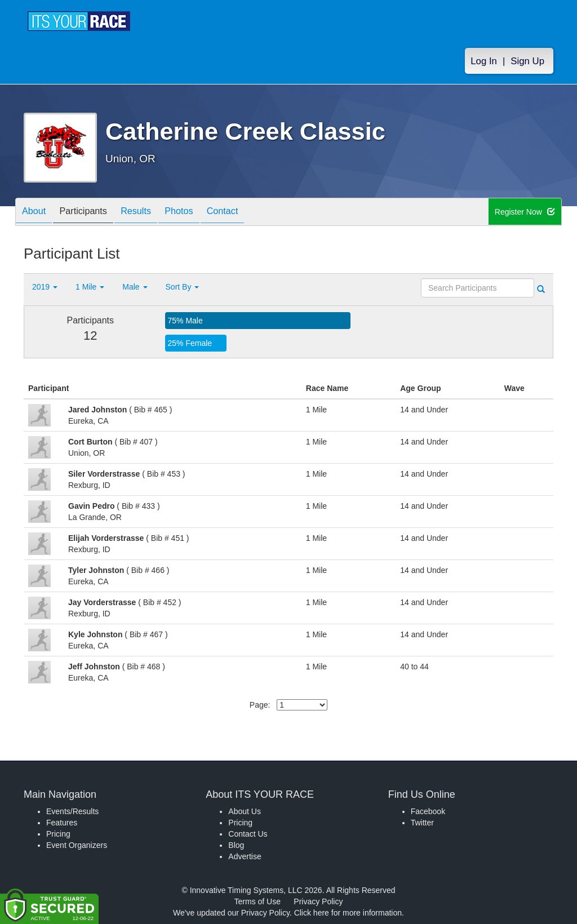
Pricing (58, 834)
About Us (245, 811)
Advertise (245, 856)
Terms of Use (258, 901)
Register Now (525, 212)
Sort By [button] (183, 287)
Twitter (422, 823)
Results (150, 213)
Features (62, 823)
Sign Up (527, 63)
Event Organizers (77, 845)
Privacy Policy (318, 901)
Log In (484, 63)
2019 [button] (45, 287)
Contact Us (248, 834)
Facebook (428, 811)
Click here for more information (348, 913)
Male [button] (135, 287)
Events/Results (72, 811)
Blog (236, 845)
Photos (199, 213)
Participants (92, 213)
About (37, 213)
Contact (248, 213)
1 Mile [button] (90, 287)
